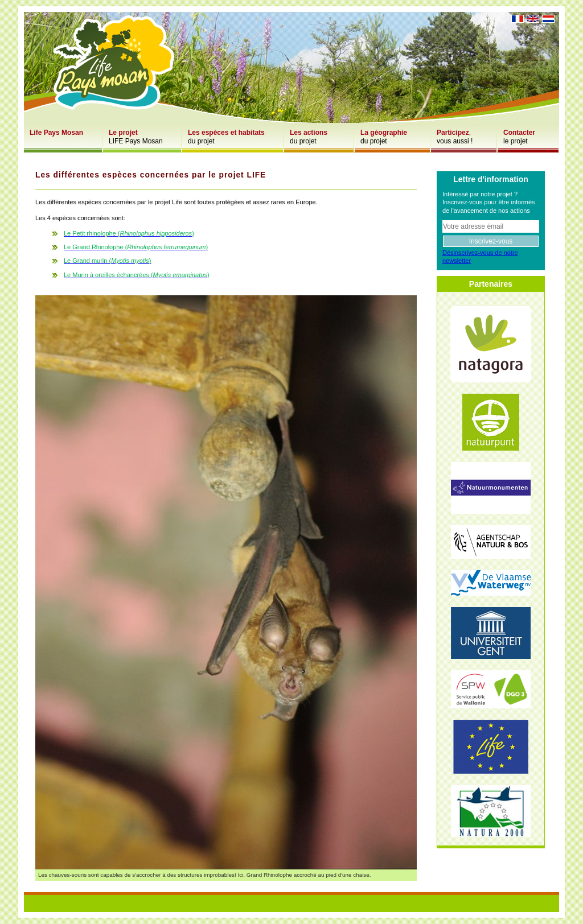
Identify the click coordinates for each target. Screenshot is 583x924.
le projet (519, 137)
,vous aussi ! (455, 137)
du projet (226, 137)
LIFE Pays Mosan (136, 137)
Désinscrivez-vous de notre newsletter (480, 257)
